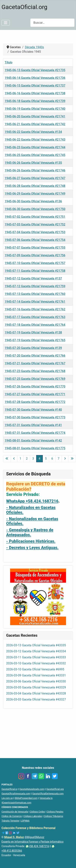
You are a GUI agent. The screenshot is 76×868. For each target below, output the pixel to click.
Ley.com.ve (7, 798)
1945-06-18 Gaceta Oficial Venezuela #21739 (35, 101)
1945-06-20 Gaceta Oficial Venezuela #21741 (35, 116)
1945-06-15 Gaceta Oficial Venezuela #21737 (35, 86)
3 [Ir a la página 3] (33, 459)
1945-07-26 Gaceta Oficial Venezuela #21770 (35, 386)
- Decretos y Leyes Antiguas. (32, 548)
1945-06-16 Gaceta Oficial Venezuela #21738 (35, 93)
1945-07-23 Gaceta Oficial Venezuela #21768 (35, 371)
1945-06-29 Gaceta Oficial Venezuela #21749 (35, 194)
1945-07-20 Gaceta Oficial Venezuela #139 (33, 348)
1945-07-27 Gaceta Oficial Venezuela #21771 (35, 394)
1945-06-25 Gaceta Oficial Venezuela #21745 (35, 155)
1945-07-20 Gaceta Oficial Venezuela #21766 (35, 356)
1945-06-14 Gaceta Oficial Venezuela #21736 (35, 78)
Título (8, 62)
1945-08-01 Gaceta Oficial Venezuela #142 (33, 440)
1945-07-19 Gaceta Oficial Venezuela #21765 (35, 340)
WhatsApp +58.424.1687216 (32, 501)
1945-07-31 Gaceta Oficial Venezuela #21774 (35, 433)
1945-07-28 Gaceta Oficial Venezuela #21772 (35, 402)
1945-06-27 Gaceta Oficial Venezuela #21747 (35, 178)
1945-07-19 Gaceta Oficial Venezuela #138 (33, 332)
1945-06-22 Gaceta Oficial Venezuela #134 (33, 132)
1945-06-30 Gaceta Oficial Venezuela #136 (33, 201)
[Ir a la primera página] (7, 459)
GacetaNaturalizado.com (32, 789)
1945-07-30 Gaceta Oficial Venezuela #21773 (35, 417)
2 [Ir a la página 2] (27, 459)
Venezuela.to (46, 798)
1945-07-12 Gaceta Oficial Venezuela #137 (33, 278)
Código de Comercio (12, 816)
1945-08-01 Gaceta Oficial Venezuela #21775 (35, 448)
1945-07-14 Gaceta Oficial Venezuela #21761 (35, 302)
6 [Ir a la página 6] (52, 459)
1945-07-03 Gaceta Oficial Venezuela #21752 (35, 224)
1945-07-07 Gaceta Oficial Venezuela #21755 (35, 248)
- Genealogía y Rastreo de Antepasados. (30, 532)
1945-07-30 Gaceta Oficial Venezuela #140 (33, 410)
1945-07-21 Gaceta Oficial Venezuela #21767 (35, 363)
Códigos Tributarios (53, 816)
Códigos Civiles (37, 812)
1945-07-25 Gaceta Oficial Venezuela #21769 (35, 379)
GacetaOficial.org (55, 789)
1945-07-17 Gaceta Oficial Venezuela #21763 (35, 317)
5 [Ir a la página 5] (46, 459)
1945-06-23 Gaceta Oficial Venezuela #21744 (35, 147)
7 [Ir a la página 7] (59, 459)
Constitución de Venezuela (15, 812)
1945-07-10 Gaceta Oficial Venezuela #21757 (35, 263)
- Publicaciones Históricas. (31, 541)
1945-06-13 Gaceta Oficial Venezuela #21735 (35, 70)
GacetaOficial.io (9, 789)
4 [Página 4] (39, 459)
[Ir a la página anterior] (14, 459)
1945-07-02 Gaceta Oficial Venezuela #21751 (35, 217)
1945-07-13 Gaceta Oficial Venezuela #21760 (35, 294)
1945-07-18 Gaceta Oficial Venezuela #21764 (35, 325)
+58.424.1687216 (37, 846)
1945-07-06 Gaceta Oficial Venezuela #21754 (35, 240)
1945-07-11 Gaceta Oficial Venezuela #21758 (35, 271)
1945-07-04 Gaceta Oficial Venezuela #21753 (35, 232)
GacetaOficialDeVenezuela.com (48, 794)
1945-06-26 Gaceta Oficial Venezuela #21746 (35, 170)
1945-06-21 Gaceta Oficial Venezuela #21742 (35, 124)
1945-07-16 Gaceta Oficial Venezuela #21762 (35, 309)
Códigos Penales (55, 812)
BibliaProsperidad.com (26, 798)
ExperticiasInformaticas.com (17, 803)
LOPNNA (25, 821)
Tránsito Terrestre (10, 821)
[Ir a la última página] (72, 459)
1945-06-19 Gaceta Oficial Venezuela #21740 (35, 109)
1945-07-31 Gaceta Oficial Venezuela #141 (33, 425)
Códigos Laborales (33, 816)
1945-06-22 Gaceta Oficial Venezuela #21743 (35, 140)
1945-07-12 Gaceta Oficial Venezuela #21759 (35, 286)
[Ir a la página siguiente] (65, 459)
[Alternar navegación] (6, 23)
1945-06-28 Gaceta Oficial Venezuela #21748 (35, 186)
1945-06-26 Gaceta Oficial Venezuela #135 (33, 163)
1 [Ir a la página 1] (20, 459)
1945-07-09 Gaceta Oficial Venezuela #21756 (35, 255)
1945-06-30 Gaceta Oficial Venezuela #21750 (35, 209)
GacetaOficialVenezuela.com (16, 794)
